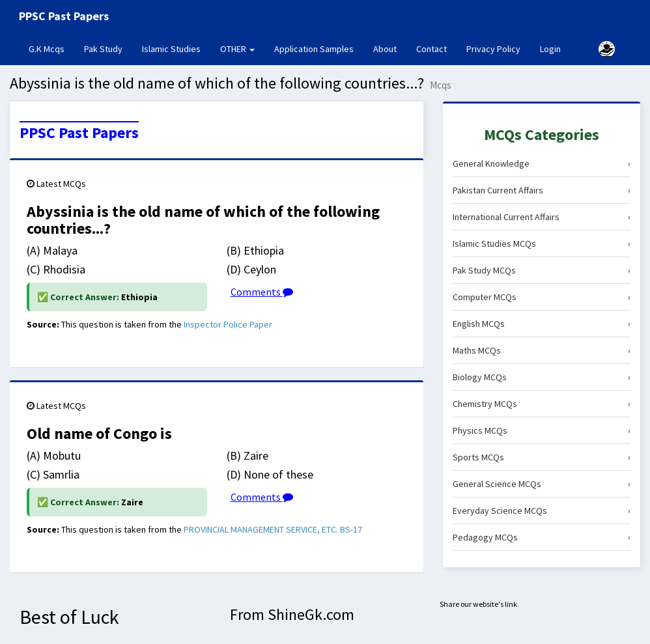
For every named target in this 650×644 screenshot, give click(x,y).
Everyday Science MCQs (542, 511)
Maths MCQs (542, 350)
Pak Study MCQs (542, 270)
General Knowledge (542, 163)
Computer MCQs (542, 297)
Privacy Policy (493, 49)
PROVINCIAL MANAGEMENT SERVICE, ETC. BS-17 (273, 529)
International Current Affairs (542, 217)
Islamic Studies (171, 49)
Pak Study (103, 49)
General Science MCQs (542, 484)
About (385, 49)
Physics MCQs (542, 430)
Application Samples (314, 49)
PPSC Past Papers (79, 133)
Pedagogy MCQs (542, 537)
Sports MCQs (542, 457)
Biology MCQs (542, 377)
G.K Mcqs (51, 48)
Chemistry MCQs (542, 404)
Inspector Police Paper (228, 324)
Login (550, 49)
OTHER (237, 49)
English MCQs (542, 324)
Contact (431, 49)
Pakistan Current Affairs (542, 190)
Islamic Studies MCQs (542, 244)
